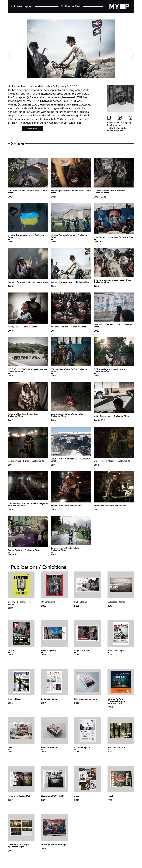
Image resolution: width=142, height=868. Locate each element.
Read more (32, 129)
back (121, 6)
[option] (71, 49)
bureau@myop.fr (115, 131)
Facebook (110, 118)
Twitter (121, 118)
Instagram (131, 118)
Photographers (23, 6)
